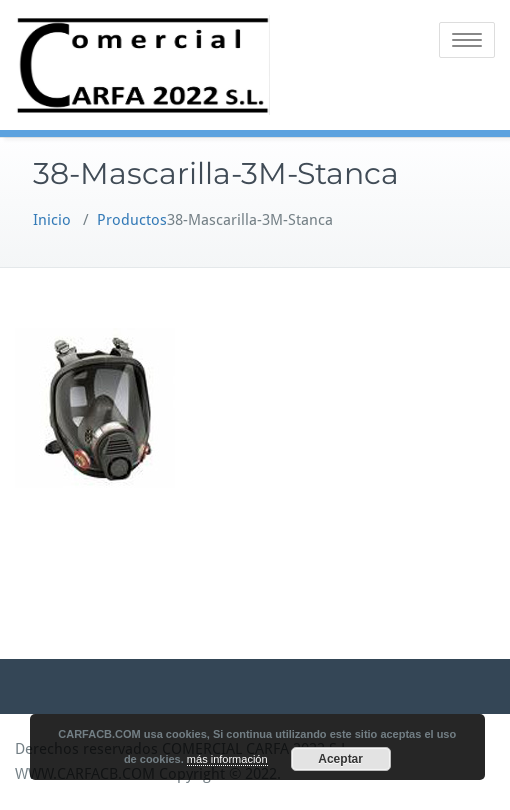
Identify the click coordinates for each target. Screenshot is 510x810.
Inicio (52, 220)
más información (227, 759)
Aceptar (340, 759)
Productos (132, 220)
